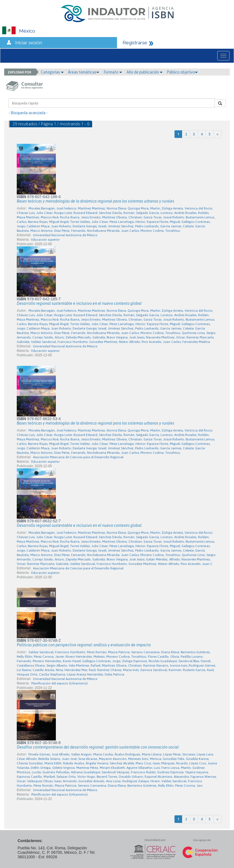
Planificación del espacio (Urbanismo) (59, 683)
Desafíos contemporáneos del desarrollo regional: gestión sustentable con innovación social (98, 747)
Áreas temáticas (83, 72)
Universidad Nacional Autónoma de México (65, 235)
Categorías (52, 72)
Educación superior (46, 240)
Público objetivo (182, 72)
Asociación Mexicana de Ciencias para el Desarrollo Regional (78, 457)
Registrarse (135, 43)
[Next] (217, 134)
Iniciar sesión (29, 43)
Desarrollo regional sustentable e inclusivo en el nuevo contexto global (79, 303)
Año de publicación (145, 72)
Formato (113, 72)
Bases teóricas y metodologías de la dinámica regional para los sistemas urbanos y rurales (95, 201)
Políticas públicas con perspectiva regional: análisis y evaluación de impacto (84, 645)
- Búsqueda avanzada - (28, 113)
